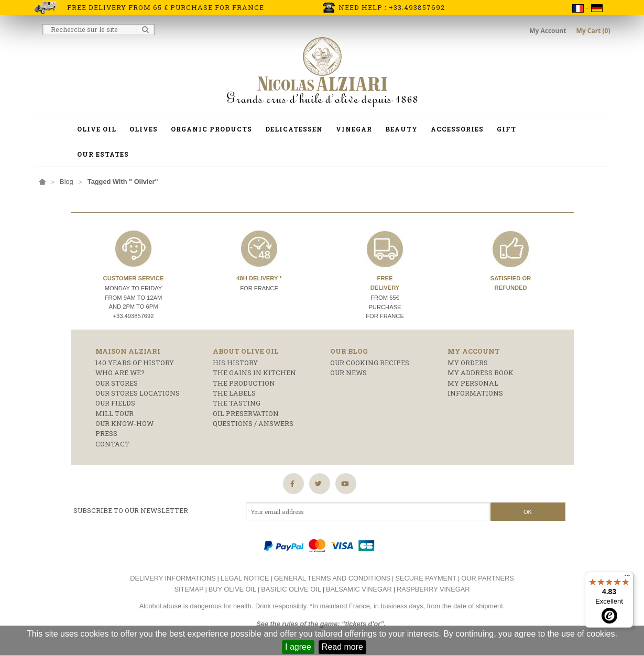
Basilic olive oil (291, 589)
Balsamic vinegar (359, 589)
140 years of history (135, 363)
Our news (348, 373)
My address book (481, 373)
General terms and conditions (332, 578)
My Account (548, 31)
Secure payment (426, 578)
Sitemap (189, 589)
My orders (468, 363)
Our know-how (124, 423)
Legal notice (245, 578)
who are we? (120, 373)
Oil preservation (246, 413)
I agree (298, 647)
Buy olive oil (233, 589)
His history (235, 363)
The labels (234, 393)
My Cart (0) (593, 31)
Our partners (488, 578)
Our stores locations (138, 393)
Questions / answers (253, 423)
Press (106, 433)
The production (244, 383)
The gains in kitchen (254, 373)
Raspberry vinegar (433, 589)
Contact (112, 444)
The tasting (237, 403)
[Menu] (627, 578)
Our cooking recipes (370, 363)
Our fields (115, 403)
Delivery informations (173, 578)
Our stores (117, 383)
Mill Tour (114, 413)
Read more (342, 647)
